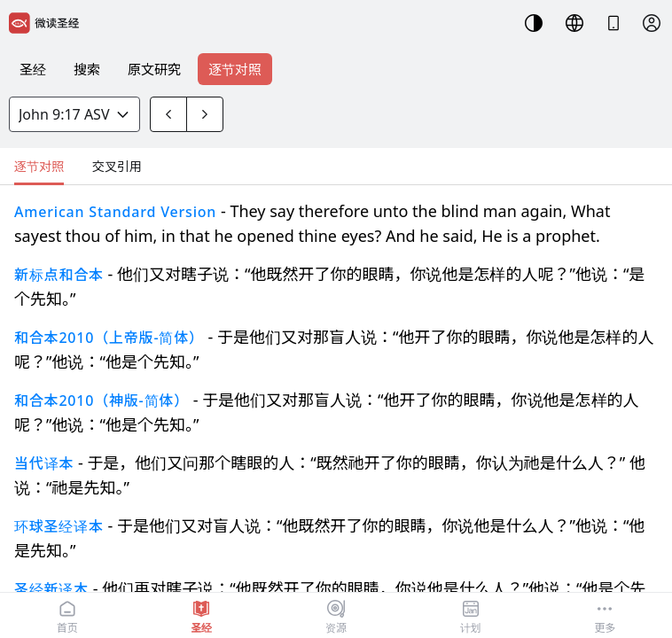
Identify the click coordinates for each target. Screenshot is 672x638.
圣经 (33, 69)
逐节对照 (235, 69)
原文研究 (154, 69)
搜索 (87, 69)
